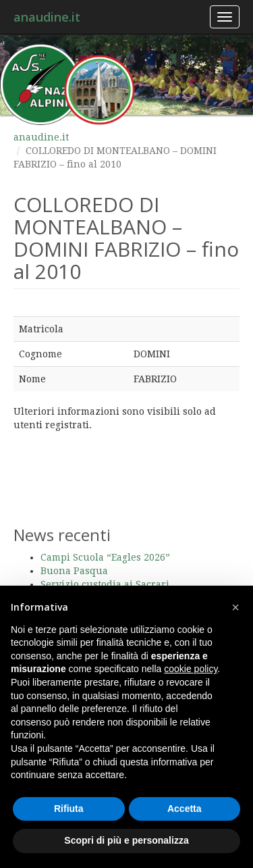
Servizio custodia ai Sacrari (105, 584)
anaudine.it (47, 17)
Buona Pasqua (74, 571)
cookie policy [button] (191, 669)
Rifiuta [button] (69, 809)
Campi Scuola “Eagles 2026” (105, 557)
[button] (235, 607)
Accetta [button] (185, 809)
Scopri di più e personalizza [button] (126, 840)
